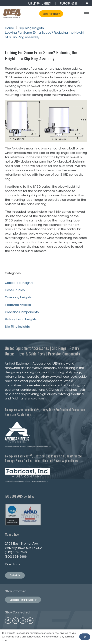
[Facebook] (8, 621)
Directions (12, 564)
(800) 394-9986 (16, 557)
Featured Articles (18, 305)
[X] (16, 621)
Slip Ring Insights (17, 327)
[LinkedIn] (23, 621)
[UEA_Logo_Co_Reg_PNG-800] (12, 14)
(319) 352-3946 (16, 552)
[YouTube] (30, 621)
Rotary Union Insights (21, 319)
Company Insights (18, 297)
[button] (87, 3)
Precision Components (22, 312)
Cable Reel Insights (19, 283)
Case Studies (15, 290)
